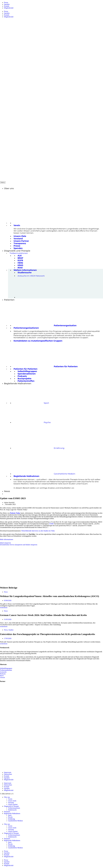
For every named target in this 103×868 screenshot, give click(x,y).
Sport (10, 815)
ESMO (51, 524)
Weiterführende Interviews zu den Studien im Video (38, 531)
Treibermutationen (6, 670)
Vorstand (11, 803)
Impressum (8, 772)
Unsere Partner (13, 804)
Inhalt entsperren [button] (5, 543)
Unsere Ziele (12, 801)
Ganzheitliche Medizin (15, 821)
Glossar (2, 677)
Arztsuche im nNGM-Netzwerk (31, 276)
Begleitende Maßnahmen (12, 813)
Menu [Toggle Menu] (3, 182)
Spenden (7, 4)
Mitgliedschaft (9, 8)
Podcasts (3, 674)
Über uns (7, 797)
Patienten (7, 812)
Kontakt (7, 6)
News (6, 592)
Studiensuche (12, 810)
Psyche (10, 817)
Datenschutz (8, 774)
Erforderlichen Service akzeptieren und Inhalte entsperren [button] (19, 545)
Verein (10, 799)
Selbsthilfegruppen (6, 668)
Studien (11, 630)
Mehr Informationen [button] (7, 539)
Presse (6, 2)
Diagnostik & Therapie (11, 806)
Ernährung (11, 819)
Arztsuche (3, 672)
